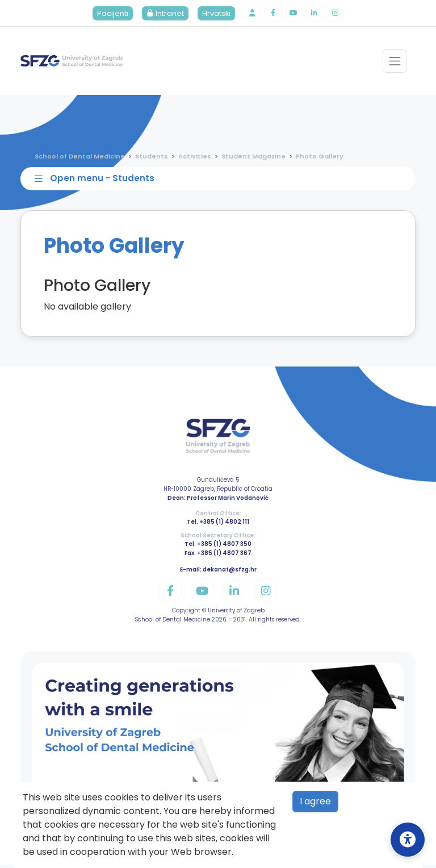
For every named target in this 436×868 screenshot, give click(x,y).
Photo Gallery (320, 157)
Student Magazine (253, 157)
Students (152, 157)
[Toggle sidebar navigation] (220, 181)
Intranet (163, 14)
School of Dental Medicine (80, 157)
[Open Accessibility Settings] (408, 840)
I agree (315, 801)
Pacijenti (110, 14)
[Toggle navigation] (394, 62)
